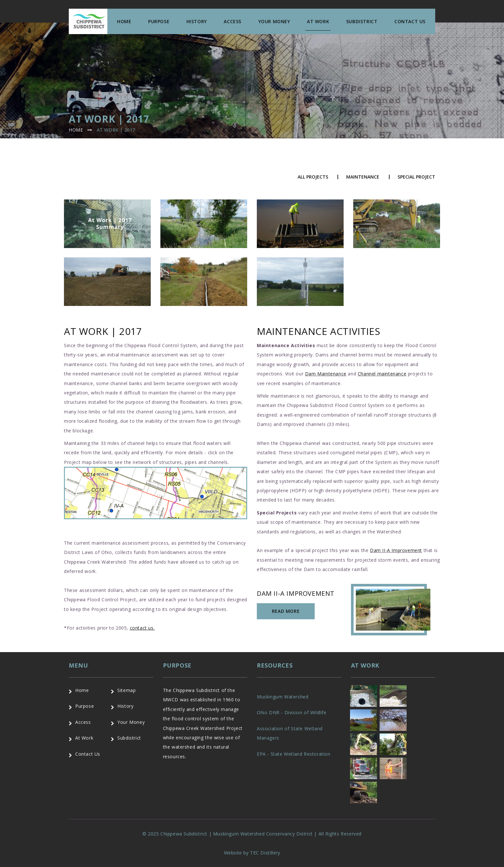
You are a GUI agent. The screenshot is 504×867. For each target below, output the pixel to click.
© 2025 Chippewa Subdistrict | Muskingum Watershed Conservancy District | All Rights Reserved (252, 834)
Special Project (416, 177)
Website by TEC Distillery (252, 853)
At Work (318, 21)
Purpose (159, 21)
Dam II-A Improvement (396, 550)
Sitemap (126, 690)
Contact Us (88, 754)
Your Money (274, 21)
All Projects (313, 177)
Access (233, 21)
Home (124, 21)
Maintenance (363, 177)
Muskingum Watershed (283, 697)
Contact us (410, 21)
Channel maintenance (382, 374)
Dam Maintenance (326, 374)
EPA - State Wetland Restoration (294, 754)
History (197, 21)
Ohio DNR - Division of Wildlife (292, 712)
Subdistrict (362, 21)
